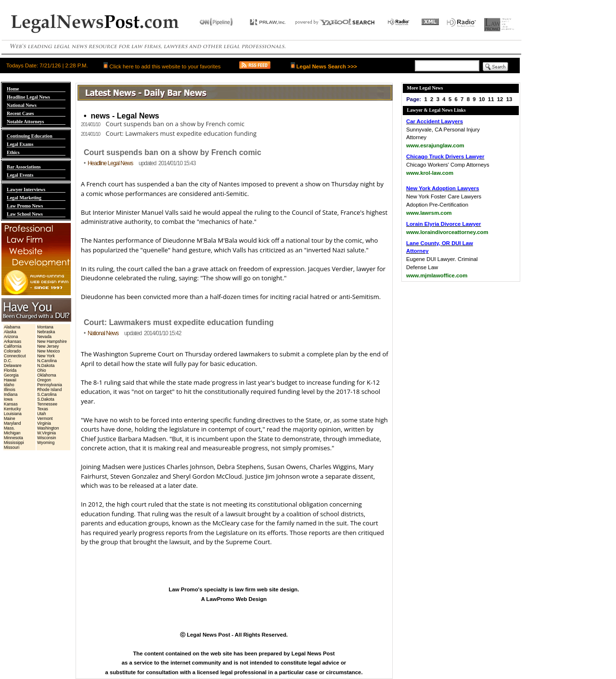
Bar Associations (24, 167)
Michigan (12, 433)
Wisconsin (46, 438)
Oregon (44, 380)
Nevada (44, 337)
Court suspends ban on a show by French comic (163, 124)
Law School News (25, 214)
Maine (10, 418)
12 (500, 99)
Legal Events (20, 175)
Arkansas (13, 341)
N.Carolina (47, 361)
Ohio (41, 370)
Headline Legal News (28, 97)
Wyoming (46, 443)
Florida (10, 370)
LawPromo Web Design (237, 599)
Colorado (12, 351)
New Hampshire (52, 341)
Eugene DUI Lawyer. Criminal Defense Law (442, 260)
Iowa (8, 399)
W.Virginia (46, 433)
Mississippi (14, 443)
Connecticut (15, 356)
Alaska (10, 332)
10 (482, 99)
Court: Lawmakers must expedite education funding (169, 133)
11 (491, 99)
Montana (45, 327)
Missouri (12, 447)
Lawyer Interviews (26, 189)
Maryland (13, 423)
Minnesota (13, 438)
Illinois (10, 390)
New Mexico (48, 351)
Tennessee (47, 404)
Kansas (11, 404)
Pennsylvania (50, 385)
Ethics (13, 152)
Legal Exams (20, 144)
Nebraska (46, 332)
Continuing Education (30, 136)
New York (46, 356)
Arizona (11, 337)
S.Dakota (46, 399)
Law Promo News (25, 206)
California (13, 346)
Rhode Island (49, 390)
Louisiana (13, 414)
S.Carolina (47, 394)
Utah (41, 414)
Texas (43, 409)
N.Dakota (46, 366)
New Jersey (48, 346)
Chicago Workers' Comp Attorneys (448, 165)
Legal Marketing (24, 198)
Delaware (13, 366)
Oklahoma (46, 375)
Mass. (9, 428)
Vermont (45, 418)
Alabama (12, 327)
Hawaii (10, 380)
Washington (48, 428)
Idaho (9, 385)
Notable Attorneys (26, 122)
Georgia (11, 375)
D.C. (8, 361)
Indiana (11, 394)
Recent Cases (20, 113)
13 (509, 99)
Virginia (44, 423)
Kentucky (13, 409)
